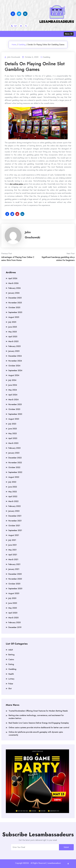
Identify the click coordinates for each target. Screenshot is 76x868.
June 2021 (13, 545)
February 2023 (14, 448)
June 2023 (13, 429)
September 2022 (15, 472)
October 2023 (14, 409)
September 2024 (15, 370)
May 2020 (13, 608)
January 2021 (14, 569)
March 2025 (13, 341)
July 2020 (12, 598)
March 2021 (13, 559)
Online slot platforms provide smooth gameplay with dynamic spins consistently (36, 733)
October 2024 (14, 366)
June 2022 (13, 487)
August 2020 (14, 593)
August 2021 (14, 535)
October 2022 (14, 467)
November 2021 (15, 521)
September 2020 (15, 589)
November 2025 (15, 303)
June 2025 (13, 327)
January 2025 (14, 351)
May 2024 (13, 390)
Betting (11, 655)
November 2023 (15, 404)
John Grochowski (33, 235)
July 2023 (12, 424)
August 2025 (14, 317)
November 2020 (15, 579)
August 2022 (14, 477)
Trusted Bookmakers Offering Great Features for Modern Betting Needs (38, 711)
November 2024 (15, 361)
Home (14, 45)
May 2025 (13, 332)
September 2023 (15, 414)
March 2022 (13, 501)
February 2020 (15, 622)
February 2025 (14, 346)
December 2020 (15, 574)
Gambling (22, 45)
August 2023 (14, 419)
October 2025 (14, 307)
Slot (10, 689)
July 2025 (12, 322)
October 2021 (14, 526)
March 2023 (13, 443)
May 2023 (13, 433)
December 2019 (15, 627)
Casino (11, 659)
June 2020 (13, 603)
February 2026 (15, 288)
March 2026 (13, 283)
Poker (11, 684)
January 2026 (14, 293)
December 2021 (15, 516)
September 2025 (15, 312)
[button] (69, 34)
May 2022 (13, 492)
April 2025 (13, 337)
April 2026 (13, 278)
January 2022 (14, 511)
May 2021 (12, 550)
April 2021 (13, 555)
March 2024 (13, 400)
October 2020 (14, 584)
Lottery (11, 679)
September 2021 (15, 530)
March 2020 (13, 618)
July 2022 (12, 482)
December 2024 (15, 356)
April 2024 (13, 395)
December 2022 (15, 458)
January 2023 (14, 453)
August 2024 (14, 375)
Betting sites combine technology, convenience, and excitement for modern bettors (36, 717)
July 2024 (12, 380)
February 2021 (14, 564)
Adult (11, 650)
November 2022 (15, 463)
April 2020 (13, 613)
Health (11, 674)
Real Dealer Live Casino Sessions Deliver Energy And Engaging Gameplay (39, 723)
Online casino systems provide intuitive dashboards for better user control (39, 728)
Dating (11, 664)
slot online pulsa (16, 184)
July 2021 (12, 540)
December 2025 (15, 298)
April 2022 (13, 496)
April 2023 (13, 438)
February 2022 (15, 506)
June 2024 (13, 385)
